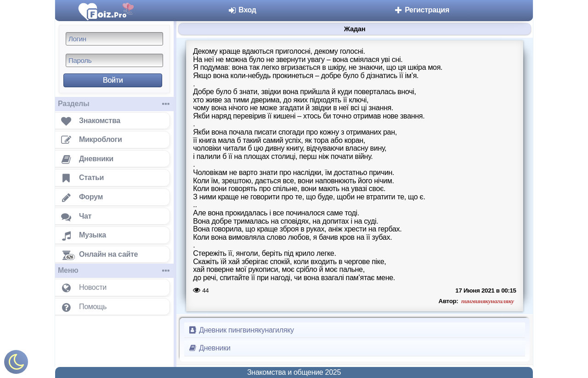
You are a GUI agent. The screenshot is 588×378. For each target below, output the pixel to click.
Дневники (209, 348)
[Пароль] (114, 60)
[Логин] (114, 39)
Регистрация (421, 10)
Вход (242, 10)
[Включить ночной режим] (16, 364)
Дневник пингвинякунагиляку (241, 330)
